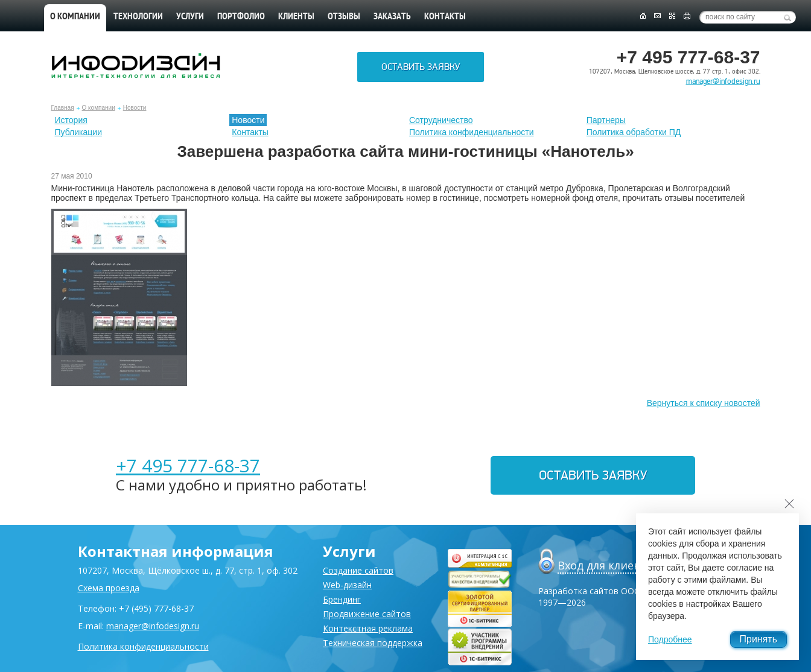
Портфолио (241, 17)
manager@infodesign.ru (723, 81)
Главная (63, 108)
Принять (759, 639)
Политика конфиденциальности (472, 132)
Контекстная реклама (368, 628)
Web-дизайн (347, 585)
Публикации (78, 132)
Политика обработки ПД (634, 132)
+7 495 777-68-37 (188, 465)
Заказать (392, 17)
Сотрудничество (441, 120)
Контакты (445, 17)
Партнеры (606, 120)
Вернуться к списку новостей (704, 403)
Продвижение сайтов (367, 614)
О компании (75, 17)
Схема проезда (109, 588)
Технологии (138, 17)
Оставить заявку (421, 67)
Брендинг (342, 599)
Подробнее (670, 639)
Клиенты (296, 17)
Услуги (190, 17)
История (71, 120)
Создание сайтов (358, 570)
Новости (135, 108)
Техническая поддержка (373, 643)
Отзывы (344, 17)
